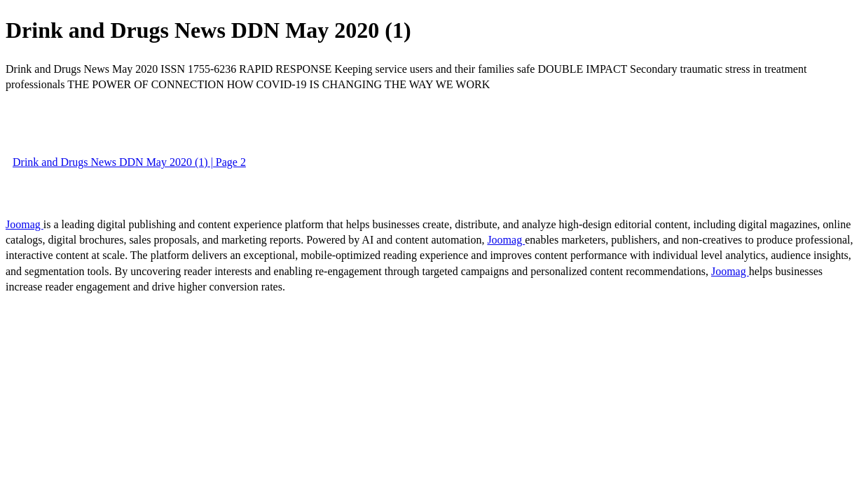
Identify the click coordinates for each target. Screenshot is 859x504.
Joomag (25, 224)
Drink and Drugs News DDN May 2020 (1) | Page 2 (129, 162)
